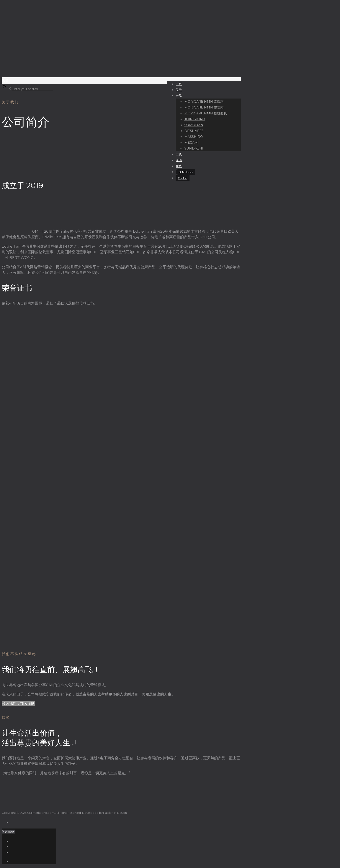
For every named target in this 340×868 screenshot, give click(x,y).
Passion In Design (115, 813)
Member (8, 832)
